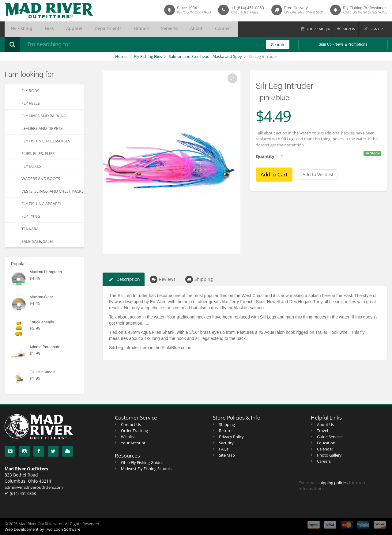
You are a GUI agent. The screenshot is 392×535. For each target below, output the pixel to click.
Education (326, 443)
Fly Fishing (18, 29)
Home (121, 56)
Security (226, 443)
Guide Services (330, 437)
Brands (109, 29)
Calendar (325, 449)
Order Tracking (134, 431)
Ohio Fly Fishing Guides (142, 462)
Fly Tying (31, 216)
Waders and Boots (41, 179)
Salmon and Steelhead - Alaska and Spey (205, 56)
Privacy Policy (231, 437)
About (151, 29)
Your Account (133, 443)
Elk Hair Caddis (42, 372)
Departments (83, 29)
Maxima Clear (41, 297)
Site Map (227, 455)
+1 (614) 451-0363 (247, 8)
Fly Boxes (31, 166)
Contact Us (131, 424)
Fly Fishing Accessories (46, 141)
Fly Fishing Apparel (42, 204)
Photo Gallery (329, 455)
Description (124, 279)
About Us (325, 424)
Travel (322, 431)
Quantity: (266, 156)
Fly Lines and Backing (44, 116)
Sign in (347, 29)
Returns (226, 431)
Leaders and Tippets (42, 128)
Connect (171, 29)
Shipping (199, 279)
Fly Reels (31, 103)
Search (278, 45)
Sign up (375, 29)
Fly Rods (30, 91)
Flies (39, 29)
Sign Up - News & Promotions (343, 44)
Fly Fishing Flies (148, 56)
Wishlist (128, 437)
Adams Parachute (45, 347)
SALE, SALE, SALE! (37, 241)
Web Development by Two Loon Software (42, 529)
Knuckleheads (42, 322)
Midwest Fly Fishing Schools (146, 469)
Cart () (313, 29)
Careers (324, 461)
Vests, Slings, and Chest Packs (53, 191)
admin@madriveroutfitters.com (34, 487)
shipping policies (333, 483)
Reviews (163, 279)
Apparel (57, 29)
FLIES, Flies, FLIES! (38, 153)
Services (130, 29)
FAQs (224, 449)
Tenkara (30, 229)
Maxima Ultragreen (46, 272)
